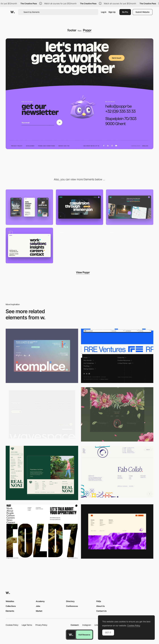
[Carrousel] (130, 207)
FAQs (99, 601)
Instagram (87, 625)
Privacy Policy (41, 625)
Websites (10, 601)
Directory (70, 601)
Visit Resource (84, 635)
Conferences (72, 606)
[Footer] (42, 356)
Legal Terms (27, 625)
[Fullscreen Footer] (42, 531)
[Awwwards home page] (71, 635)
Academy (40, 601)
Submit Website (143, 12)
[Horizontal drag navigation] (130, 245)
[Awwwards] (13, 12)
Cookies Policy (12, 625)
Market (39, 611)
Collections (11, 606)
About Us (100, 606)
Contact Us (101, 611)
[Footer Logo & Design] (42, 473)
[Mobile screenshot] (29, 207)
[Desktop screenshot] (80, 207)
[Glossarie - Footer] (117, 472)
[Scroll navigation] (80, 245)
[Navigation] (29, 245)
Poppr (87, 30)
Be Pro (125, 12)
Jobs (38, 606)
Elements (10, 611)
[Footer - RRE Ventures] (117, 356)
